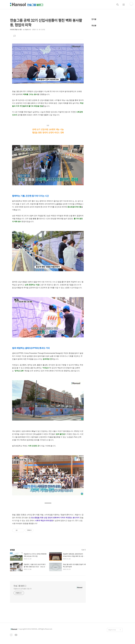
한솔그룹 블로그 (20, 586)
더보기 (84, 550)
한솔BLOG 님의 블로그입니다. (23, 589)
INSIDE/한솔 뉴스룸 (16, 29)
